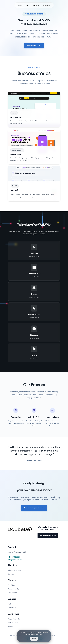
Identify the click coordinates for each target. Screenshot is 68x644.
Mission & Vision (14, 570)
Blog (27, 5)
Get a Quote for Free (48, 535)
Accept (34, 639)
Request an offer (14, 619)
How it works (13, 623)
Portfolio (36, 5)
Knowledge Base (14, 589)
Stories (10, 626)
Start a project (34, 45)
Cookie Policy (13, 593)
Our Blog (11, 585)
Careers (11, 574)
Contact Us (47, 5)
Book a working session (34, 508)
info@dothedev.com (15, 560)
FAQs (10, 604)
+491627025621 (14, 557)
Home (20, 5)
